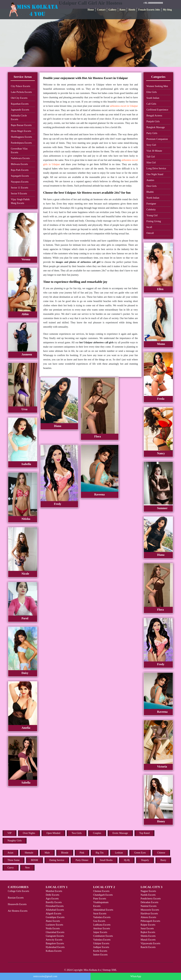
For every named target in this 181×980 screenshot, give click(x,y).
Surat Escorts (100, 914)
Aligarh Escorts (53, 914)
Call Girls (151, 104)
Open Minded (53, 833)
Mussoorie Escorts (150, 910)
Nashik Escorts (148, 895)
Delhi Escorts (52, 895)
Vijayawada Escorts (151, 943)
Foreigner (151, 204)
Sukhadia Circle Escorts (19, 117)
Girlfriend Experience (157, 110)
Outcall (150, 233)
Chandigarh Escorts (103, 895)
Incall (149, 227)
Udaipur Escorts (101, 943)
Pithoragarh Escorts (150, 921)
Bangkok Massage (156, 127)
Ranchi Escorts (148, 947)
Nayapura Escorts (20, 182)
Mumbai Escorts (54, 891)
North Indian (153, 198)
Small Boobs (106, 860)
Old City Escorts (19, 98)
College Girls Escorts (18, 891)
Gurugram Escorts (55, 936)
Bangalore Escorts (55, 943)
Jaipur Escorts (100, 932)
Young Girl (152, 215)
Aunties (150, 180)
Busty (163, 860)
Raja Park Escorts (20, 170)
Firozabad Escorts (55, 906)
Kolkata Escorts (54, 951)
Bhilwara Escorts (19, 164)
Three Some (14, 860)
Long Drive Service (156, 168)
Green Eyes (140, 853)
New (27, 868)
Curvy (11, 868)
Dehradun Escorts (150, 902)
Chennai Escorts (101, 891)
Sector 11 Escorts (19, 188)
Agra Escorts (52, 899)
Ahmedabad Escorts (103, 910)
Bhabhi (150, 192)
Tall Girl (151, 157)
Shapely (145, 860)
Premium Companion (157, 139)
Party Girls (152, 133)
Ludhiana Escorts (102, 925)
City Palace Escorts (21, 86)
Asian (10, 853)
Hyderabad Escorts (55, 947)
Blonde (65, 853)
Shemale (29, 853)
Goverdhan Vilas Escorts (19, 151)
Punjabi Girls (153, 121)
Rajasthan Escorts (20, 104)
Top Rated (145, 833)
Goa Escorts (99, 921)
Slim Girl (151, 163)
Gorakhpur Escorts (55, 917)
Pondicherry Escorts (151, 899)
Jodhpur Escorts (101, 947)
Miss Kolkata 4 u (92, 970)
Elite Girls (152, 92)
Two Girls (77, 833)
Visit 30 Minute (154, 151)
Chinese (161, 853)
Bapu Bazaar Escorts (21, 125)
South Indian (153, 98)
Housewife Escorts (17, 904)
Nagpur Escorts (148, 891)
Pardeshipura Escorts (21, 143)
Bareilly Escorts (54, 902)
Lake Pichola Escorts (21, 92)
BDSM (34, 860)
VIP (10, 833)
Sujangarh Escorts (20, 176)
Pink (82, 853)
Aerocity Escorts (54, 940)
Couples (97, 833)
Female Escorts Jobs (149, 10)
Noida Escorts (53, 928)
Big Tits (100, 853)
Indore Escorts (100, 955)
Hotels (132, 10)
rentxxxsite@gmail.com (45, 976)
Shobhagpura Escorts (21, 137)
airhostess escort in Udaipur (124, 106)
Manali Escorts (148, 940)
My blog (167, 10)
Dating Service (57, 860)
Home (91, 10)
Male (47, 853)
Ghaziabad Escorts (55, 932)
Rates (122, 10)
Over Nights (29, 833)
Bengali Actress (154, 116)
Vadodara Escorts (102, 917)
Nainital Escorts (149, 906)
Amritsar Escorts (102, 928)
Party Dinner (82, 860)
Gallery (112, 10)
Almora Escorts (148, 917)
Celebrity (151, 210)
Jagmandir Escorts (20, 110)
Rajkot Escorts (148, 932)
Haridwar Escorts (149, 914)
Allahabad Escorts (55, 910)
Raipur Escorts (148, 925)
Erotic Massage (120, 833)
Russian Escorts (16, 898)
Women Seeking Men (157, 86)
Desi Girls (152, 186)
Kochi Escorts (100, 951)
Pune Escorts (100, 899)
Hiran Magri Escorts (21, 131)
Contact (101, 10)
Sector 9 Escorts (19, 194)
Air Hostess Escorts (18, 911)
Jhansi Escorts (53, 921)
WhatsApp (136, 976)
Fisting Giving (154, 221)
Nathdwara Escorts (20, 158)
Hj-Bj (127, 860)
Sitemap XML (110, 970)
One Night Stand (155, 174)
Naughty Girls (15, 841)
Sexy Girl (151, 145)
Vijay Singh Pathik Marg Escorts (20, 201)
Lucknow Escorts (54, 925)
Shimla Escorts (148, 936)
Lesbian (119, 853)
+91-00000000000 (153, 3)
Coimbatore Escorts (103, 936)
